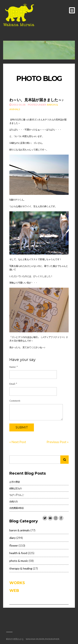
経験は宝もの (15, 488)
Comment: (15, 401)
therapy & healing (21, 568)
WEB (14, 591)
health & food (18, 553)
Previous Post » (58, 442)
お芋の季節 (14, 482)
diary (12, 538)
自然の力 (14, 501)
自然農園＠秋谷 (17, 508)
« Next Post (18, 442)
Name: (14, 367)
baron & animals (20, 530)
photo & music (19, 561)
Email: (13, 384)
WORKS (17, 583)
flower (14, 545)
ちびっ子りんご (17, 495)
